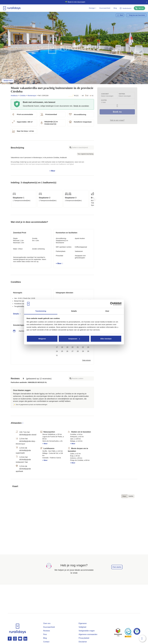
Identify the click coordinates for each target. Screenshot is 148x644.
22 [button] (83, 347)
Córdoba (23, 96)
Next (94, 199)
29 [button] (83, 351)
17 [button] (57, 347)
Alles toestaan (106, 339)
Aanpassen (74, 339)
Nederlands (126, 8)
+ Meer (52, 164)
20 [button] (73, 347)
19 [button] (67, 347)
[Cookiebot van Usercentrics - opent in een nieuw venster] (112, 304)
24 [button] (57, 351)
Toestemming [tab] (41, 311)
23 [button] (88, 347)
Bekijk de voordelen (81, 106)
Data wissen (87, 360)
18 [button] (62, 347)
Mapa (124, 496)
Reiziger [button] (92, 8)
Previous (11, 199)
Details (17, 314)
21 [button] (78, 347)
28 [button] (78, 351)
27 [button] (73, 351)
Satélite (131, 496)
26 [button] (67, 351)
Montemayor (32, 96)
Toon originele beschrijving (85, 154)
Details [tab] (74, 311)
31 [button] (57, 355)
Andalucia (14, 96)
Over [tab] (107, 311)
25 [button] (62, 351)
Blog (115, 8)
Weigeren (42, 339)
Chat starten (117, 567)
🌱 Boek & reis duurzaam (73, 2)
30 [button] (88, 351)
